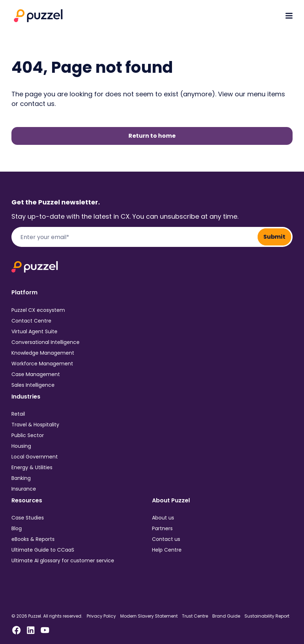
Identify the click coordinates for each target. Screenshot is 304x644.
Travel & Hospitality (35, 425)
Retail (18, 414)
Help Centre (167, 550)
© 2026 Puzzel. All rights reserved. (47, 616)
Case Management (36, 374)
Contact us (166, 539)
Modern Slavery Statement (149, 616)
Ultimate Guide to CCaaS (43, 550)
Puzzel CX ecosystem (38, 310)
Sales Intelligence (33, 385)
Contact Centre (31, 321)
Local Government (35, 457)
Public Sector (28, 435)
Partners (162, 528)
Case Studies (28, 518)
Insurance (24, 489)
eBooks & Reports (33, 539)
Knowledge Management (43, 353)
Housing (21, 446)
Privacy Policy (101, 616)
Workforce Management (42, 364)
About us (163, 518)
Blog (17, 528)
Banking (21, 478)
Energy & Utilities (32, 467)
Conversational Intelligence (45, 342)
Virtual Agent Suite (34, 331)
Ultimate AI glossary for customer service (63, 561)
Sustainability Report (267, 616)
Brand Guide (226, 616)
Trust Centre (195, 616)
